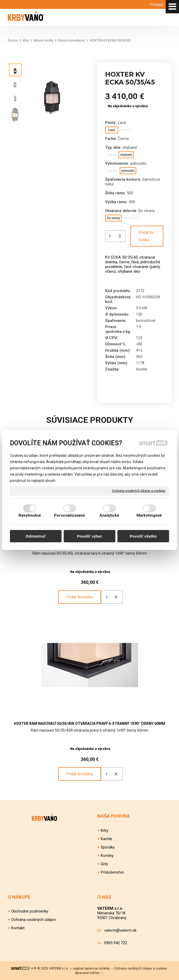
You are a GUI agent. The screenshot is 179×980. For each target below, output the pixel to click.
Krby (105, 830)
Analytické (109, 515)
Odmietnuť (36, 536)
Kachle (106, 839)
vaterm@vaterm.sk (120, 930)
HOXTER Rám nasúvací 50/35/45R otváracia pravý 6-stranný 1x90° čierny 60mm (89, 723)
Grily (104, 864)
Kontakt (18, 928)
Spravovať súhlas (87, 973)
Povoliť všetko (143, 536)
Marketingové (149, 515)
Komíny (107, 856)
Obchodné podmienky (30, 911)
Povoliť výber (89, 536)
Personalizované (70, 515)
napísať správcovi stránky (91, 968)
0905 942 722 (116, 943)
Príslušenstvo (112, 872)
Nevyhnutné (30, 515)
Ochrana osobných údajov (34, 920)
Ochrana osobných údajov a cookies (139, 491)
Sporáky (108, 847)
